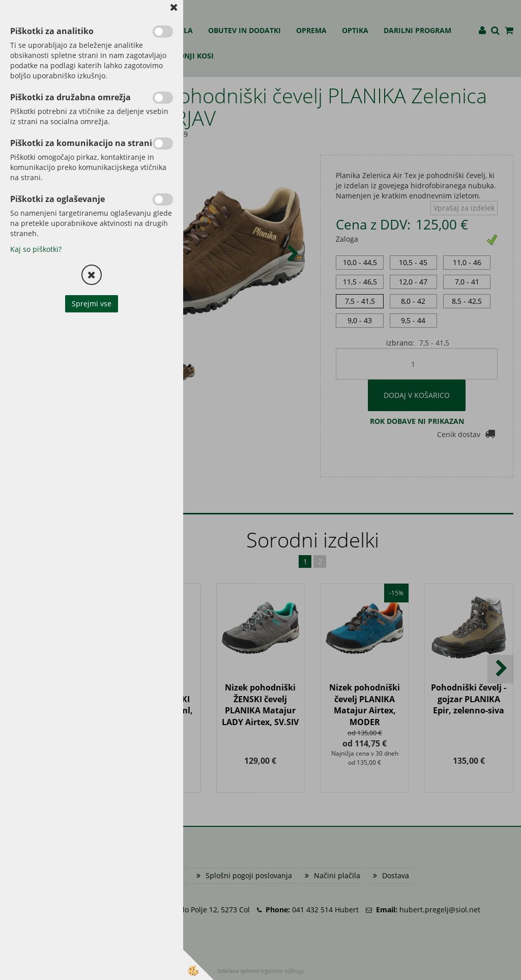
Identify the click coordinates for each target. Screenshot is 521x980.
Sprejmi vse (92, 304)
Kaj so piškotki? (36, 249)
